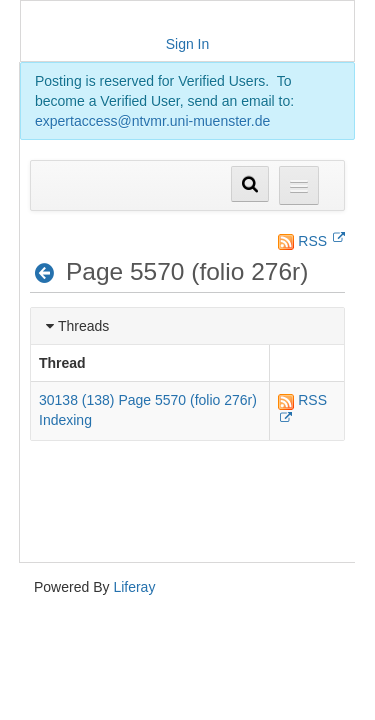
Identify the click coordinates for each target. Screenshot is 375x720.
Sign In (188, 44)
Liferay (134, 587)
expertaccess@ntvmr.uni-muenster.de (152, 121)
